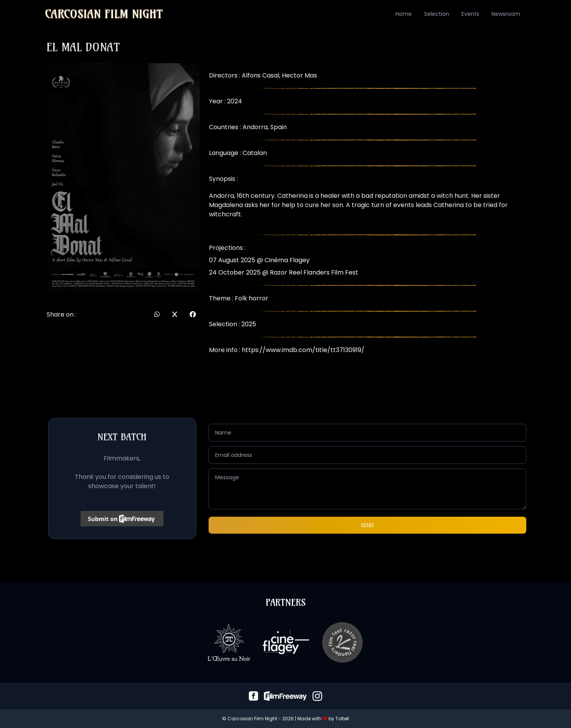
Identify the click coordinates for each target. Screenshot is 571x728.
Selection (437, 14)
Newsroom (506, 14)
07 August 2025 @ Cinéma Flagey (259, 260)
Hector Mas (299, 75)
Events (470, 14)
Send (367, 525)
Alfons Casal (260, 75)
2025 (249, 324)
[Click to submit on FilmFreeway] (122, 519)
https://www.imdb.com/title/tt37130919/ (303, 350)
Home (404, 14)
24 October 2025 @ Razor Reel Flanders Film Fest (284, 272)
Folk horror (252, 298)
